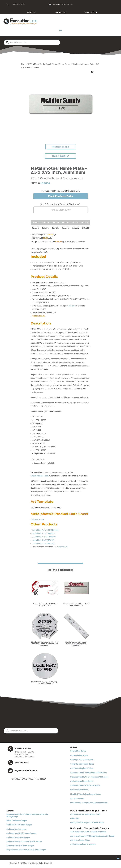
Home (24, 64)
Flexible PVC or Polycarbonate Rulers (86, 794)
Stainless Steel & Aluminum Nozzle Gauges (24, 841)
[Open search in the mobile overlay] (32, 43)
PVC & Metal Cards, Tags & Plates (43, 64)
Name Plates (65, 64)
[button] (92, 72)
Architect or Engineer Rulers (82, 768)
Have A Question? (60, 156)
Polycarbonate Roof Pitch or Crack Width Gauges (26, 850)
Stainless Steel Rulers (79, 790)
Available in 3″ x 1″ (43, 533)
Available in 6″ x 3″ (43, 543)
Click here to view (37, 520)
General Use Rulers (78, 751)
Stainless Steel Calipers (16, 829)
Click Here (71, 306)
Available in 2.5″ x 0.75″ (45, 530)
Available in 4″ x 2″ (43, 540)
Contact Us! (63, 547)
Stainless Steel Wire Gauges (18, 837)
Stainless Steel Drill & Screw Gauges (21, 833)
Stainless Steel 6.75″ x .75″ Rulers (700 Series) (89, 777)
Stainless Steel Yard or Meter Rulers (85, 786)
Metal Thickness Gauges (17, 821)
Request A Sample (61, 147)
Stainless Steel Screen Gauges (19, 825)
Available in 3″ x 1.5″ (44, 537)
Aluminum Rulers (77, 798)
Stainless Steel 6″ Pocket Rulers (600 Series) (89, 773)
